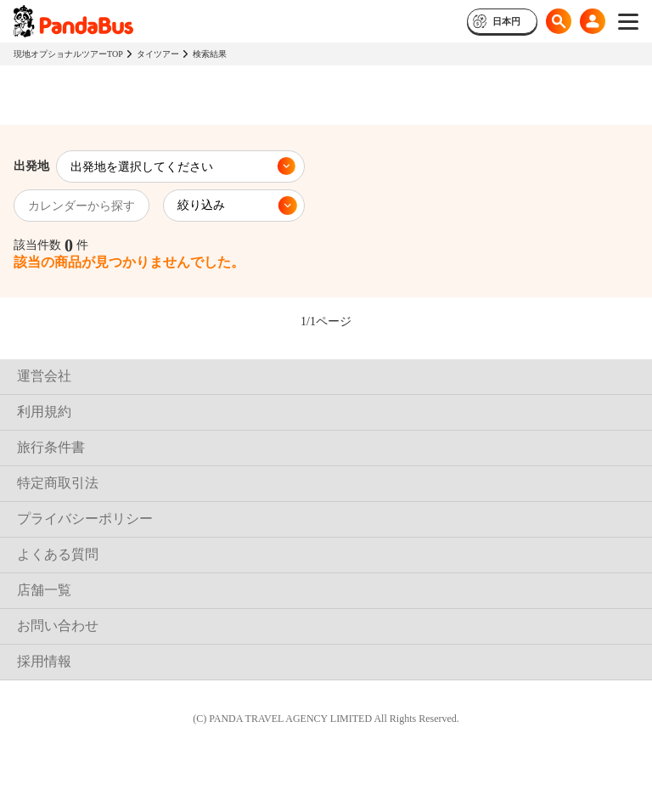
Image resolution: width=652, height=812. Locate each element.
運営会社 (44, 376)
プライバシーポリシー (85, 519)
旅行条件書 (51, 447)
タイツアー (158, 54)
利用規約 (44, 412)
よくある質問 (58, 554)
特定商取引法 (58, 483)
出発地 (31, 166)
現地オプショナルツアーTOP (68, 54)
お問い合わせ (58, 626)
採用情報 (44, 661)
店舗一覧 (44, 590)
